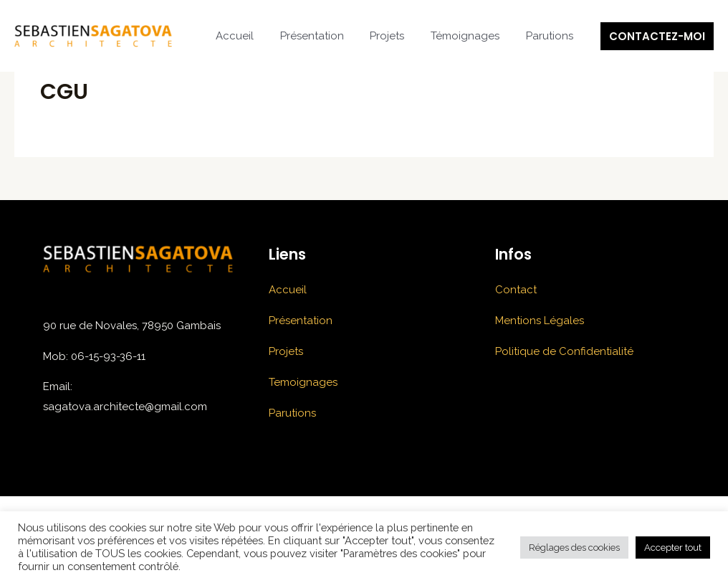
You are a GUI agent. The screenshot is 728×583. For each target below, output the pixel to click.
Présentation (329, 36)
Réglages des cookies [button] (574, 548)
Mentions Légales (540, 321)
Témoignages (472, 36)
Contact (516, 290)
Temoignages (303, 382)
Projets (399, 36)
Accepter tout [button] (673, 548)
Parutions (552, 36)
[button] (657, 36)
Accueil (256, 36)
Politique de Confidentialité (564, 351)
